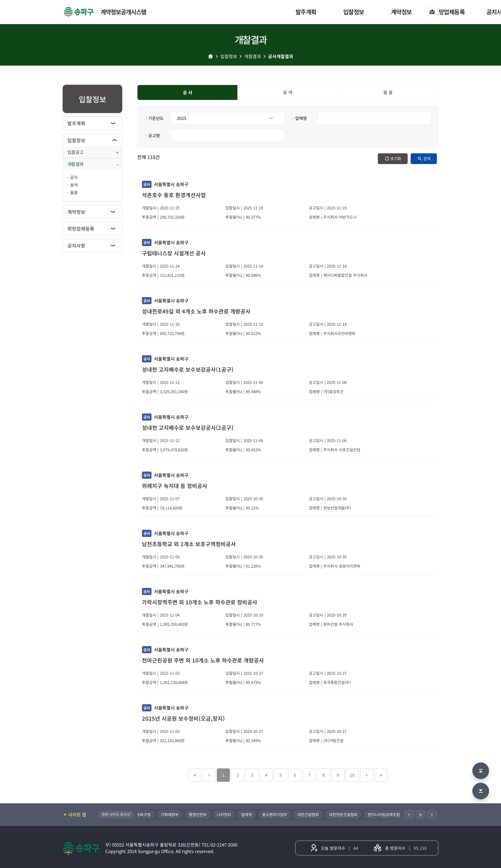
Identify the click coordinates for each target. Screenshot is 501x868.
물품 (74, 192)
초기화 (396, 159)
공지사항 (76, 245)
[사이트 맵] (432, 12)
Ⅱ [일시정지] (420, 815)
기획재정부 (171, 814)
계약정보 (401, 12)
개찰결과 (253, 56)
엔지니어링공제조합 (385, 814)
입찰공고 (75, 152)
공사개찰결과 (281, 56)
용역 (74, 185)
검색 (427, 159)
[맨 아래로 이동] (481, 791)
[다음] (432, 814)
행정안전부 (199, 814)
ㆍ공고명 (152, 135)
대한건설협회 (309, 814)
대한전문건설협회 (344, 814)
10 (352, 775)
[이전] (409, 814)
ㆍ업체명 (299, 118)
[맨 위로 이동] (481, 771)
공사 (74, 177)
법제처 (248, 814)
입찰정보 (354, 12)
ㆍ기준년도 (154, 118)
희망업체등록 (449, 12)
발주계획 (306, 12)
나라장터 (225, 814)
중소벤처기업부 (276, 814)
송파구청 (144, 814)
